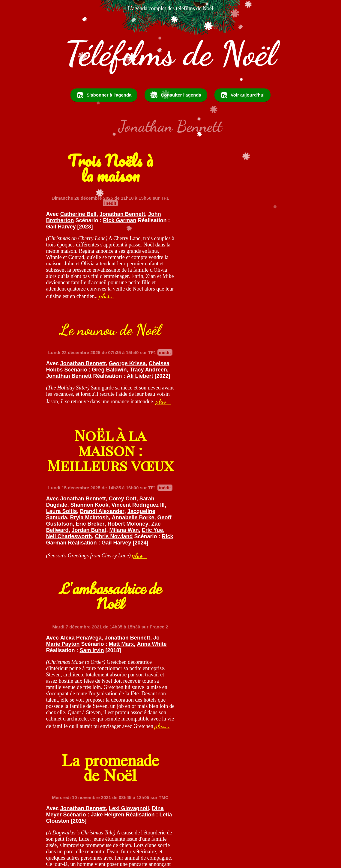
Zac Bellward (89, 439)
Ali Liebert (192, 221)
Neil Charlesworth (109, 445)
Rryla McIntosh (91, 426)
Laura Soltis (71, 420)
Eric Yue (73, 445)
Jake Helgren (122, 571)
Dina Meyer (62, 571)
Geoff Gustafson (69, 433)
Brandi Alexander (111, 420)
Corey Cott (124, 407)
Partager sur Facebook (238, 818)
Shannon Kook (91, 414)
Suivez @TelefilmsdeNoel (105, 818)
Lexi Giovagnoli (131, 564)
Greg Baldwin (261, 208)
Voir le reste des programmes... (170, 777)
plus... (108, 305)
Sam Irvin (238, 400)
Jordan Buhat (126, 439)
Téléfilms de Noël (170, 55)
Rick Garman (121, 223)
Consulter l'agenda (176, 97)
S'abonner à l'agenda (104, 97)
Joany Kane (266, 571)
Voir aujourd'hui (242, 97)
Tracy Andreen (194, 214)
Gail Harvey (96, 229)
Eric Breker (107, 433)
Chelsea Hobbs (195, 208)
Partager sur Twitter (173, 818)
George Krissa (257, 202)
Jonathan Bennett (124, 217)
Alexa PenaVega (211, 387)
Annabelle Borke (135, 426)
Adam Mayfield (257, 564)
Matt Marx (251, 394)
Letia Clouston (100, 577)
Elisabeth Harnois (213, 564)
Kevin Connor (227, 577)
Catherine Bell (80, 217)
